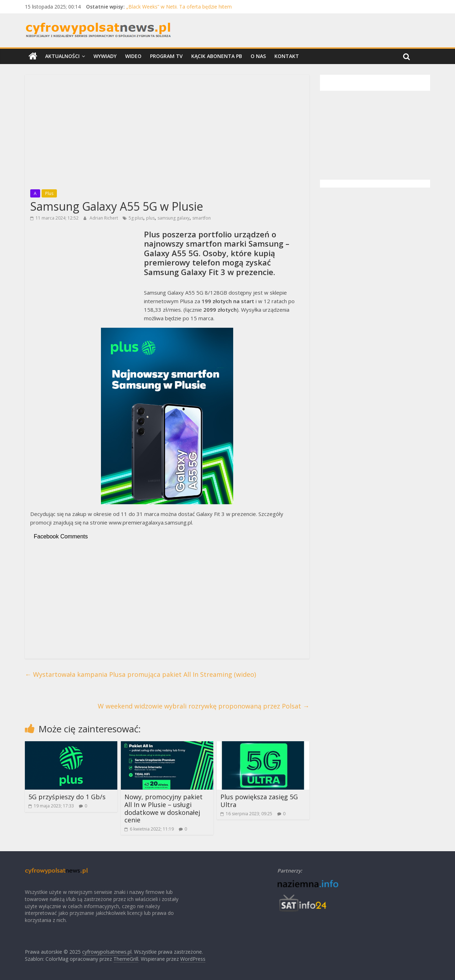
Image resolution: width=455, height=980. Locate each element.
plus (150, 218)
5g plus (136, 218)
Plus (49, 193)
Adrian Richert (104, 218)
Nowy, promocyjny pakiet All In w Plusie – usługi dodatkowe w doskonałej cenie (164, 808)
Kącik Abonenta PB (217, 56)
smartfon (202, 218)
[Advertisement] (167, 130)
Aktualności (62, 56)
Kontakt (287, 56)
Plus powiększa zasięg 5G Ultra (259, 801)
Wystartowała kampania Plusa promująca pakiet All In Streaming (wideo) (140, 674)
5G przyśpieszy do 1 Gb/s (67, 797)
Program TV (166, 56)
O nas (258, 56)
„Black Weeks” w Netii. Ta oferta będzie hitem (179, 7)
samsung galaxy (173, 218)
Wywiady (105, 56)
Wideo (133, 56)
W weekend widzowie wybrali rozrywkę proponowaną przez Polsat (204, 706)
